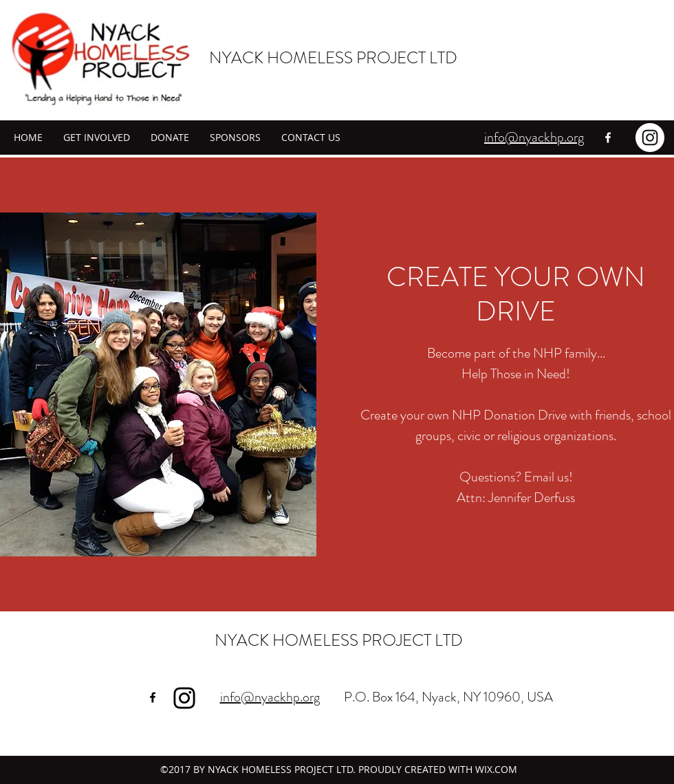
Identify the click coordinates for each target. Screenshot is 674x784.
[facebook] (608, 138)
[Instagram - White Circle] (650, 138)
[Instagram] (184, 698)
